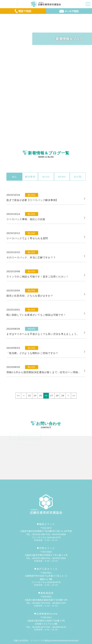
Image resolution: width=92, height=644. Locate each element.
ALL (14, 177)
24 (35, 396)
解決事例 (30, 177)
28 (57, 396)
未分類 (78, 177)
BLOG (46, 177)
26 (46, 396)
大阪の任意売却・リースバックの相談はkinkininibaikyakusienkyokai (46, 641)
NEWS (62, 177)
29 (63, 396)
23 (29, 396)
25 (40, 396)
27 (52, 396)
